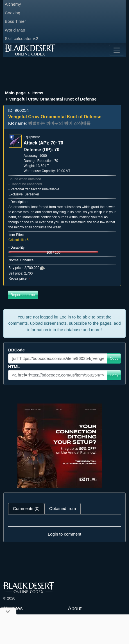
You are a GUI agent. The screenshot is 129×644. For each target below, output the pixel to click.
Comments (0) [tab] (26, 508)
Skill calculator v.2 (21, 38)
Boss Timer (15, 21)
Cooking (13, 13)
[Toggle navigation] (117, 50)
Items (38, 93)
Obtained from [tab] (63, 508)
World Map (15, 30)
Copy (114, 358)
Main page (15, 93)
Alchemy (13, 4)
